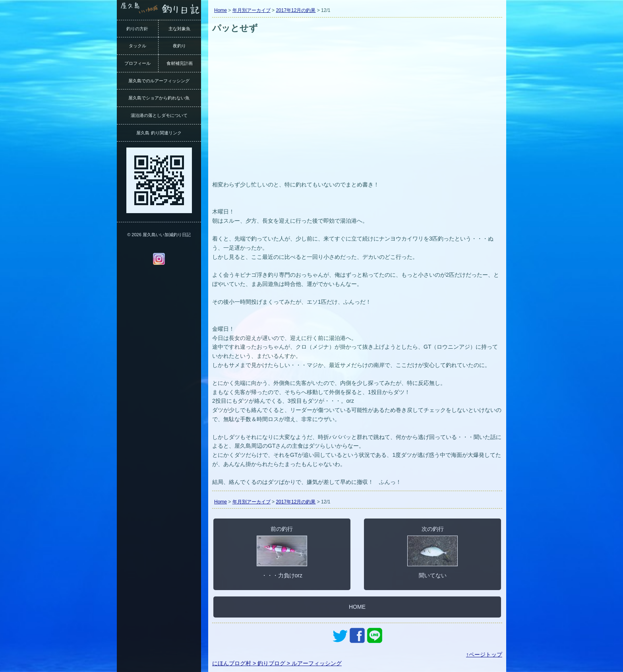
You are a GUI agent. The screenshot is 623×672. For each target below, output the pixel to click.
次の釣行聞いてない (432, 552)
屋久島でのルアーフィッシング (159, 81)
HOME (357, 607)
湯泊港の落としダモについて (159, 115)
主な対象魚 (179, 29)
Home (221, 10)
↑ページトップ (484, 655)
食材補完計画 (180, 63)
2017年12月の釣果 (296, 10)
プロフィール (137, 63)
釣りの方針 (137, 29)
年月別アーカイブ (252, 10)
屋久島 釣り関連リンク (159, 133)
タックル (137, 46)
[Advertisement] (357, 118)
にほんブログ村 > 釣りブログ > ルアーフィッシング (277, 663)
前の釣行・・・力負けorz (282, 552)
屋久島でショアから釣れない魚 (159, 98)
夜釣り (179, 46)
